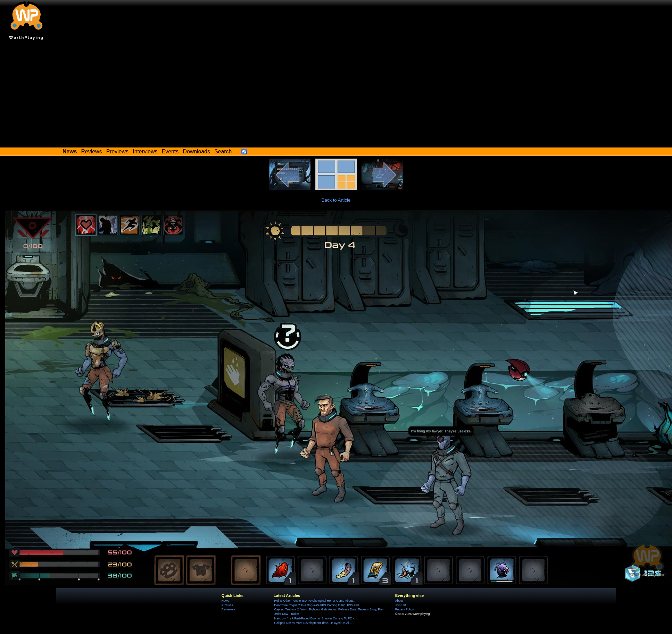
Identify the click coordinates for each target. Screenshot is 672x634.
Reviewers (229, 609)
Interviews (145, 151)
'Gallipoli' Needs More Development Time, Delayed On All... (313, 623)
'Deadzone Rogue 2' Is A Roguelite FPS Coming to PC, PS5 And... (317, 605)
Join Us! (401, 605)
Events (170, 151)
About (399, 601)
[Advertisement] (336, 95)
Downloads (197, 151)
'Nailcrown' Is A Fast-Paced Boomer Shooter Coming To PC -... (315, 618)
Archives (227, 605)
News (225, 601)
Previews (117, 151)
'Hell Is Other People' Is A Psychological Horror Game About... (314, 601)
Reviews (92, 151)
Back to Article (336, 200)
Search (223, 151)
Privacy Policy (404, 609)
